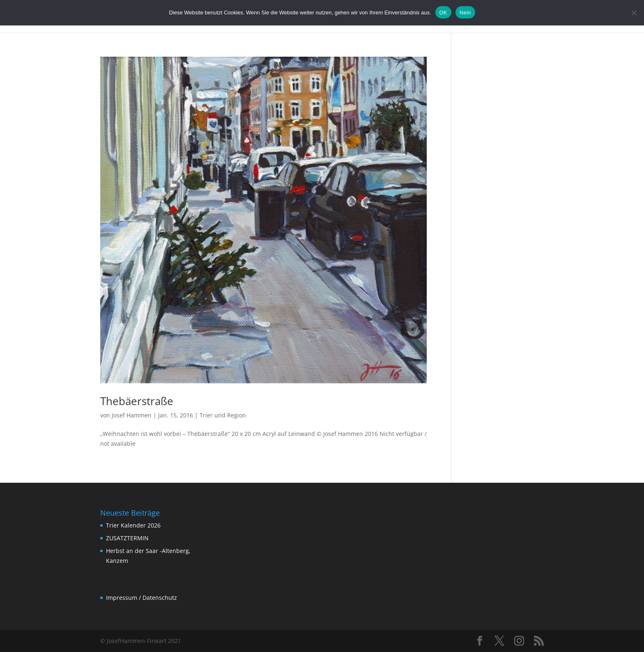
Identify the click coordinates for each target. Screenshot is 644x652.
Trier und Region (223, 415)
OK (443, 13)
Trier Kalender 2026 (133, 525)
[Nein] (634, 13)
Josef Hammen (132, 415)
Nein (465, 13)
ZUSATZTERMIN (127, 538)
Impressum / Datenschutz (141, 598)
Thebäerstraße (137, 401)
